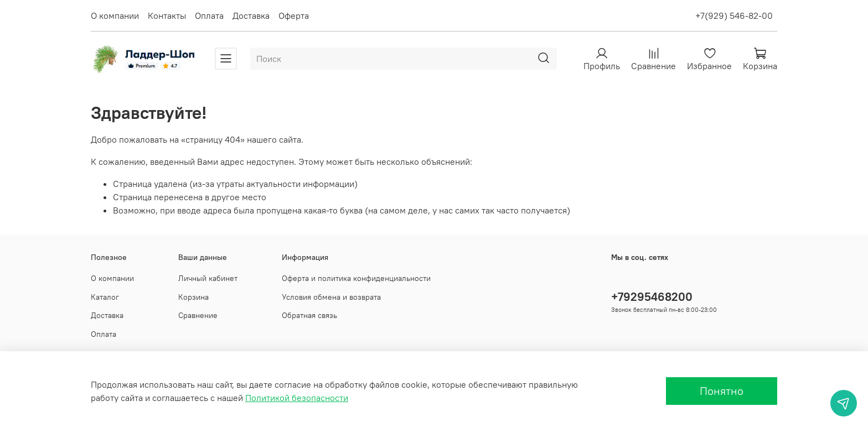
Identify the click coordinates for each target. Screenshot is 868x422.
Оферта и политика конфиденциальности (356, 278)
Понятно (722, 391)
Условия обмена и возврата (331, 297)
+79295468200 (652, 297)
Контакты (167, 15)
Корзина (193, 297)
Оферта (294, 15)
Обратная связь (309, 315)
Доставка (251, 15)
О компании (115, 15)
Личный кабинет (208, 278)
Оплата (209, 15)
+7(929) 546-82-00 (734, 15)
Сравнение (198, 315)
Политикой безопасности (297, 398)
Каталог (105, 297)
